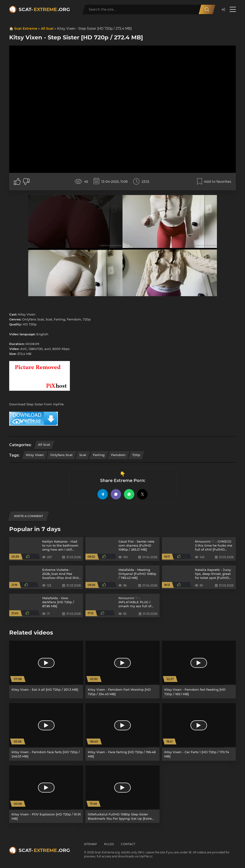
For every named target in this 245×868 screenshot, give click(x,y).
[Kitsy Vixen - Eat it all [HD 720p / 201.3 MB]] (46, 669)
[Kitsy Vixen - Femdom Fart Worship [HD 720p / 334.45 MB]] (122, 669)
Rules (109, 844)
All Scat (47, 29)
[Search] (207, 9)
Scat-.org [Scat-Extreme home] (44, 9)
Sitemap (91, 844)
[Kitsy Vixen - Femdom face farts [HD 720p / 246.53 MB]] (46, 732)
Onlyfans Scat (61, 455)
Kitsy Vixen (35, 455)
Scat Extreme (26, 29)
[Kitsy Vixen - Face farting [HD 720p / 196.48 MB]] (122, 732)
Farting (99, 455)
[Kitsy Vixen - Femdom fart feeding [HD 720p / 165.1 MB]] (199, 669)
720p (136, 455)
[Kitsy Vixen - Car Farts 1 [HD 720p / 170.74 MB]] (199, 732)
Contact (128, 844)
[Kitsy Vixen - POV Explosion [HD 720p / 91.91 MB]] (46, 794)
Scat (83, 455)
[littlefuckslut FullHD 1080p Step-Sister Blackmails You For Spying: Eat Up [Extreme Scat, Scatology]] (122, 794)
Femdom (118, 455)
